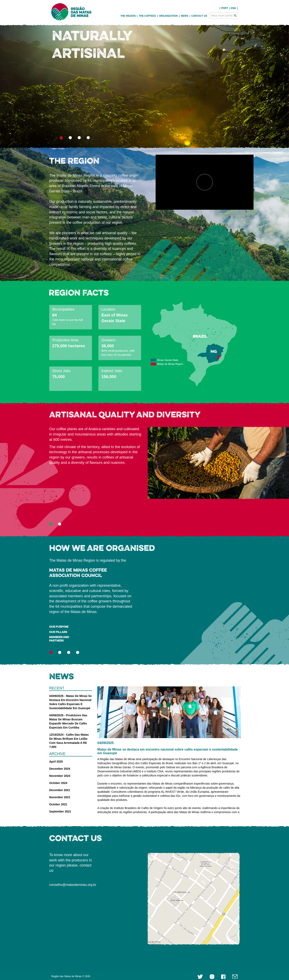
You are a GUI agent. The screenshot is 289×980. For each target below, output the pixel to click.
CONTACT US (199, 16)
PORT (225, 8)
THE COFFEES (147, 16)
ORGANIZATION (168, 16)
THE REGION (128, 16)
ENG (233, 8)
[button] (72, 84)
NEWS (185, 16)
